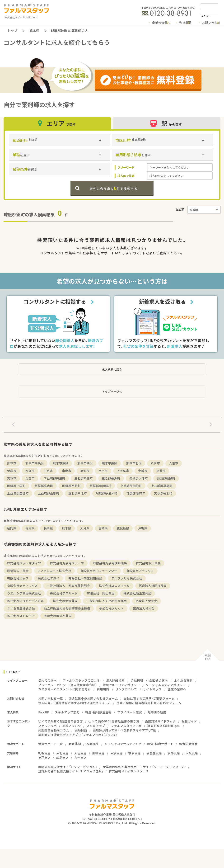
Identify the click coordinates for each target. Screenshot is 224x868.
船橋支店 (98, 753)
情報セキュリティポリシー (121, 685)
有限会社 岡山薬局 (101, 593)
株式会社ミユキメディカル (26, 601)
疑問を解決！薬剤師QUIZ (164, 726)
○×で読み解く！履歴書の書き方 (61, 721)
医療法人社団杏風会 (153, 586)
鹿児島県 (123, 528)
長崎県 (48, 528)
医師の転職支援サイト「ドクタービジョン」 (68, 767)
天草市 (12, 478)
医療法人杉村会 (144, 608)
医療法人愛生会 (147, 601)
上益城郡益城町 (18, 493)
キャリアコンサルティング (123, 744)
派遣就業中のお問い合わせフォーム (93, 698)
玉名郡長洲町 (111, 478)
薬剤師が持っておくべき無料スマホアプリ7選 (124, 730)
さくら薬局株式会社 (21, 608)
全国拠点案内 (159, 680)
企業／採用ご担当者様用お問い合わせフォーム (149, 703)
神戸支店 (44, 757)
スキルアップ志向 (67, 712)
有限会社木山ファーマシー (99, 571)
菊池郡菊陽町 (166, 478)
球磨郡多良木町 (107, 493)
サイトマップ (152, 689)
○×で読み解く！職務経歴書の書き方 (114, 721)
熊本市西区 (85, 463)
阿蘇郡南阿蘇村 (100, 486)
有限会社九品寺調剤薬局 (110, 563)
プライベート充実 (130, 712)
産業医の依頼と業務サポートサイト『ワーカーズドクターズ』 (144, 767)
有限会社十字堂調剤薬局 (85, 578)
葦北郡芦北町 (78, 493)
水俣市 (30, 471)
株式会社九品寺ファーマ (67, 563)
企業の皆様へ (161, 23)
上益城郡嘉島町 (162, 486)
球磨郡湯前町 (136, 493)
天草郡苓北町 (163, 493)
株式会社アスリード (64, 593)
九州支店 (80, 757)
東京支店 (117, 753)
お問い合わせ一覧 (51, 698)
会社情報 (137, 680)
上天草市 (123, 471)
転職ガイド (189, 721)
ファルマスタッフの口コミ (81, 680)
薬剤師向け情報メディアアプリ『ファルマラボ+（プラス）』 (78, 735)
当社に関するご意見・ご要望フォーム (149, 698)
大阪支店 (192, 753)
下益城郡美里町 (54, 478)
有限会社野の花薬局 (58, 616)
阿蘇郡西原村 (71, 486)
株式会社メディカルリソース (129, 771)
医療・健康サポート (160, 744)
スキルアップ (96, 726)
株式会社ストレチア (21, 616)
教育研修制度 (188, 744)
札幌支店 (44, 753)
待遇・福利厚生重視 (98, 712)
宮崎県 (103, 528)
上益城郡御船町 (131, 486)
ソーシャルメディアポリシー (166, 685)
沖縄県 (143, 528)
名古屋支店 (154, 753)
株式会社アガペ (49, 578)
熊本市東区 (61, 463)
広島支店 (62, 757)
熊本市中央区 (35, 463)
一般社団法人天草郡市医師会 (107, 601)
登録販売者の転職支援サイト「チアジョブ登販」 (71, 771)
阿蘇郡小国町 (16, 486)
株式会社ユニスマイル (114, 586)
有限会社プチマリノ (140, 571)
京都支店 (174, 753)
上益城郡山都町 (49, 493)
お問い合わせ (211, 23)
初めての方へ (47, 680)
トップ (12, 31)
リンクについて (126, 689)
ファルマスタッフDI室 (126, 726)
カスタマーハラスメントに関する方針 (64, 689)
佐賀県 (30, 528)
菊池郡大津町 (139, 478)
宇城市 (143, 471)
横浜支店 (135, 753)
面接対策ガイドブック (160, 721)
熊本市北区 (134, 463)
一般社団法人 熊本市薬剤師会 (68, 586)
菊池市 (85, 471)
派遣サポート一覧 (51, 744)
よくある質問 (183, 680)
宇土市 (103, 471)
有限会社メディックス (22, 586)
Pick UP (44, 712)
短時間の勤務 (157, 712)
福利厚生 (93, 744)
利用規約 (103, 689)
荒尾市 (12, 471)
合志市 (30, 478)
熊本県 (34, 31)
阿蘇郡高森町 (44, 486)
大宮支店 (80, 753)
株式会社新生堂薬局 (138, 593)
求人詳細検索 (115, 680)
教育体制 (75, 744)
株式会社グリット (112, 608)
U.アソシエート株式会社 (54, 571)
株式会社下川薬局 (148, 563)
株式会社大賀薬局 (65, 601)
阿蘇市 (161, 471)
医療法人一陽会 (18, 571)
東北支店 (62, 753)
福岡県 (12, 528)
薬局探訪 (81, 730)
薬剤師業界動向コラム (54, 730)
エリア (57, 123)
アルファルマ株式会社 (127, 578)
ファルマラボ (47, 726)
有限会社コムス (18, 578)
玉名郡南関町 (84, 478)
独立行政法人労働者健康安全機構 (67, 608)
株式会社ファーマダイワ (24, 563)
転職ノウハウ (72, 726)
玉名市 (48, 471)
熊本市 (12, 463)
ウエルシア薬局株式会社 (24, 593)
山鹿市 (67, 471)
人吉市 (174, 463)
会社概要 (185, 23)
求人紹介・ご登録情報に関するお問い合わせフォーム (75, 703)
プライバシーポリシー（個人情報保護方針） (67, 685)
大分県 (85, 528)
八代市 (155, 463)
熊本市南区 (110, 463)
